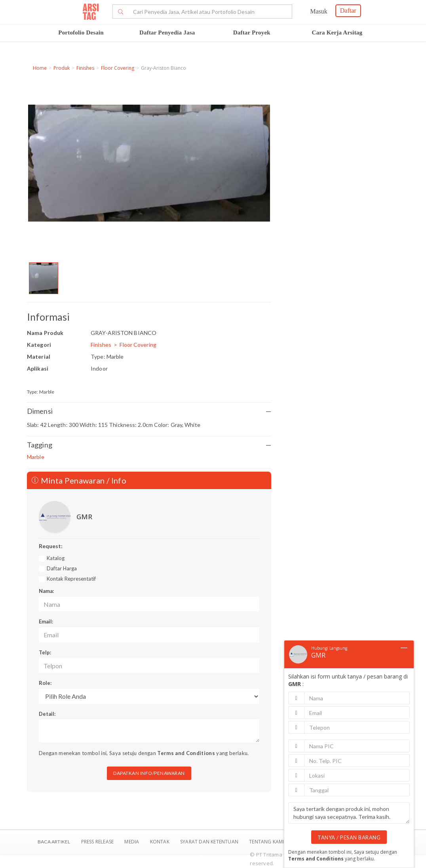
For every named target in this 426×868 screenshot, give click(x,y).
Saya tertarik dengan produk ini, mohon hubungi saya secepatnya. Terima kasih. (349, 813)
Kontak (160, 842)
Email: (46, 621)
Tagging (149, 445)
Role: (45, 683)
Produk (62, 68)
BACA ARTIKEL (54, 842)
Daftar (348, 11)
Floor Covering (118, 68)
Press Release (97, 842)
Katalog (56, 558)
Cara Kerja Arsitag (337, 33)
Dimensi (149, 411)
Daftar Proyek (252, 33)
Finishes (85, 68)
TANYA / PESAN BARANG (349, 837)
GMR (84, 517)
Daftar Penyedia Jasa (167, 33)
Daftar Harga (62, 568)
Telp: (45, 652)
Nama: (46, 591)
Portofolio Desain (81, 33)
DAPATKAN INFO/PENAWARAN (149, 773)
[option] (44, 278)
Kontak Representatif (71, 579)
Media (132, 842)
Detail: (47, 714)
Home (40, 68)
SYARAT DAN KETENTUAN (210, 842)
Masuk (319, 11)
